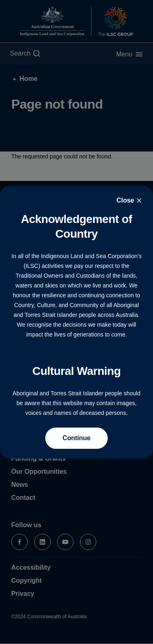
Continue (76, 438)
